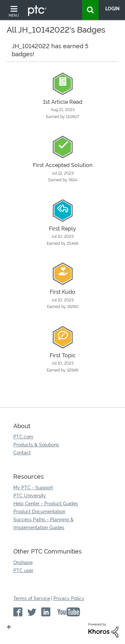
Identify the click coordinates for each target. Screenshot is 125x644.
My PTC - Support (33, 488)
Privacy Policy (69, 598)
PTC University (30, 496)
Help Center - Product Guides (46, 504)
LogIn (112, 9)
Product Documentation (39, 512)
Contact (22, 453)
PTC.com (23, 437)
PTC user (23, 570)
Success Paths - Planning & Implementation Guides (43, 524)
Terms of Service (32, 598)
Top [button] (9, 627)
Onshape (23, 563)
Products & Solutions (36, 445)
